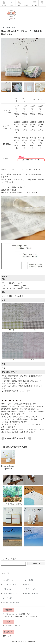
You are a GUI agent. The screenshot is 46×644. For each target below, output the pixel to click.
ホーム (3, 28)
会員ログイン (29, 585)
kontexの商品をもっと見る (16, 438)
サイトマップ (7, 598)
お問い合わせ (7, 589)
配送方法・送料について (33, 594)
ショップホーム (8, 580)
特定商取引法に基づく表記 (12, 603)
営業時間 (9, 610)
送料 (9, 622)
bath (9, 28)
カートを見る (29, 580)
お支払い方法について (10, 594)
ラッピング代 (9, 632)
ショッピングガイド (9, 585)
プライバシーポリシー (32, 589)
